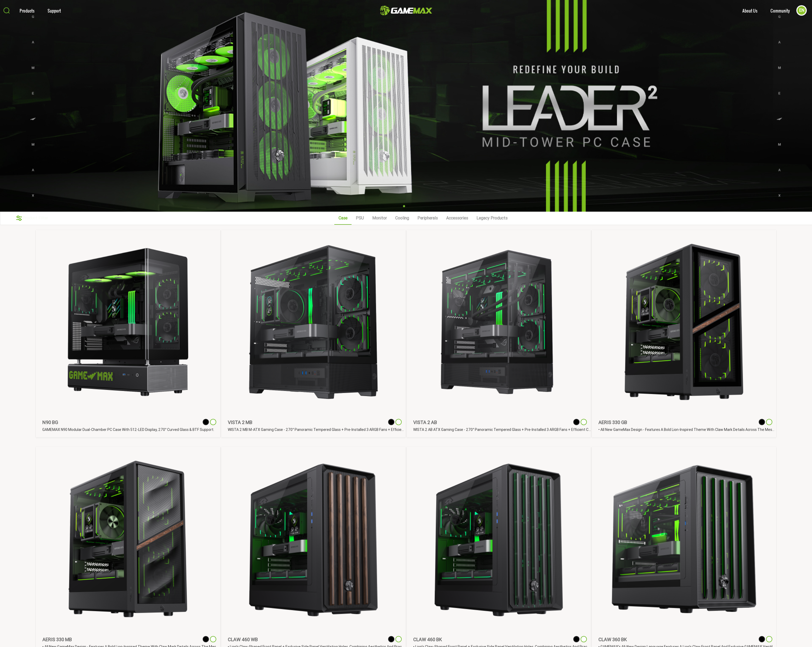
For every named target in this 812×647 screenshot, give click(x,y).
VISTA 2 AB (425, 422)
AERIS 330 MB (57, 640)
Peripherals (428, 218)
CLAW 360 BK (613, 640)
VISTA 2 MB (240, 422)
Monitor (379, 218)
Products (27, 11)
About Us (750, 11)
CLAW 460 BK (428, 640)
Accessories (457, 218)
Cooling (402, 218)
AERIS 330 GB (613, 422)
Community (780, 11)
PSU (360, 218)
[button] (404, 206)
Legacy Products (492, 218)
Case (343, 218)
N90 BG (50, 422)
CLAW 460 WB (243, 640)
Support (54, 11)
